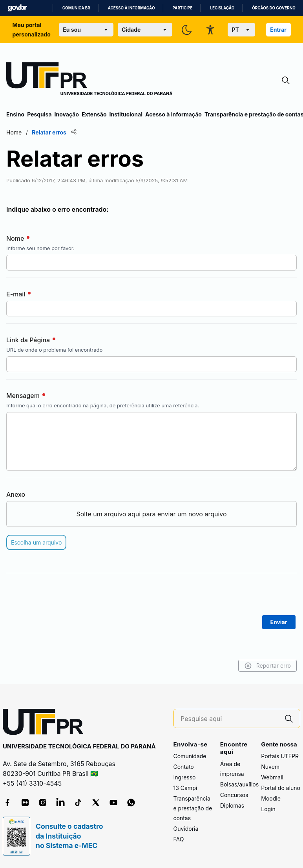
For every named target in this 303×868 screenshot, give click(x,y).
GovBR (17, 8)
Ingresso (185, 777)
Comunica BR (76, 8)
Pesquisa (39, 114)
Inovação (67, 114)
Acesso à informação (131, 8)
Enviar (279, 622)
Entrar (278, 30)
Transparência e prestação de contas (193, 808)
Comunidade (190, 756)
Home (14, 132)
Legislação (222, 8)
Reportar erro (267, 666)
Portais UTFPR (280, 756)
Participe (183, 8)
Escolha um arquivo (36, 542)
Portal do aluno (281, 788)
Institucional (126, 114)
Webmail (272, 777)
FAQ (179, 839)
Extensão (94, 114)
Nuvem (270, 767)
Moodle (271, 798)
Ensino (15, 114)
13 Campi (185, 788)
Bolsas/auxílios (239, 784)
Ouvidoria (186, 829)
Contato (184, 767)
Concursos (234, 795)
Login (268, 809)
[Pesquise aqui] (229, 719)
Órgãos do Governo (274, 8)
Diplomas (232, 805)
